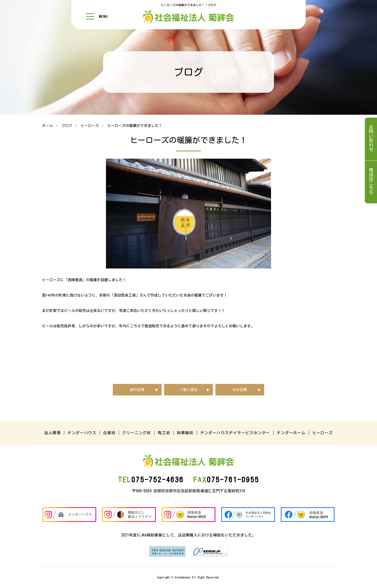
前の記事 (137, 390)
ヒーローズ (90, 126)
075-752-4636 (151, 480)
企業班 (109, 433)
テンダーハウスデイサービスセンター (235, 433)
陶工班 (164, 433)
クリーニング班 (136, 433)
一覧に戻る (189, 390)
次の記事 (240, 390)
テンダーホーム (291, 433)
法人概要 (52, 433)
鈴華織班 (185, 433)
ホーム (47, 126)
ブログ (67, 126)
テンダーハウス (82, 433)
